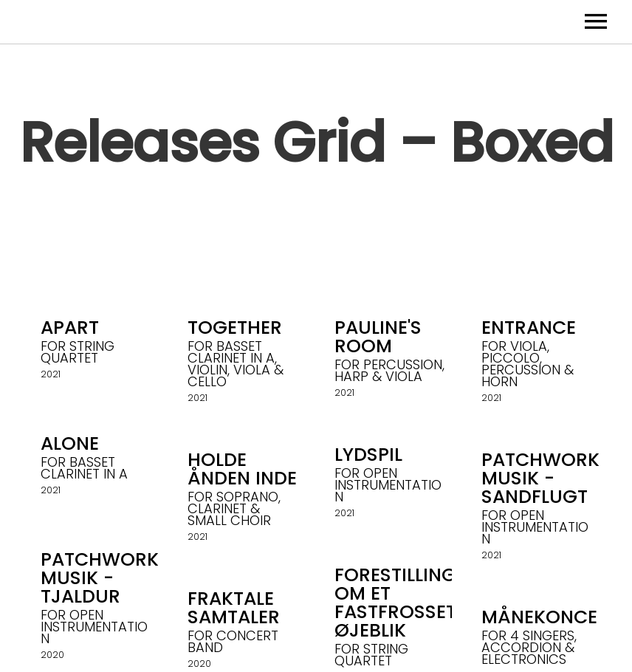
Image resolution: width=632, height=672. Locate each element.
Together (235, 328)
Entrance (529, 328)
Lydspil (368, 455)
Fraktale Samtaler (234, 608)
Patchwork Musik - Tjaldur (100, 578)
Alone (70, 443)
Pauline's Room (378, 337)
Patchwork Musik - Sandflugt (540, 478)
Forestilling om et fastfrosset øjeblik (395, 603)
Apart (70, 328)
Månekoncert (550, 617)
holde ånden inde (242, 469)
